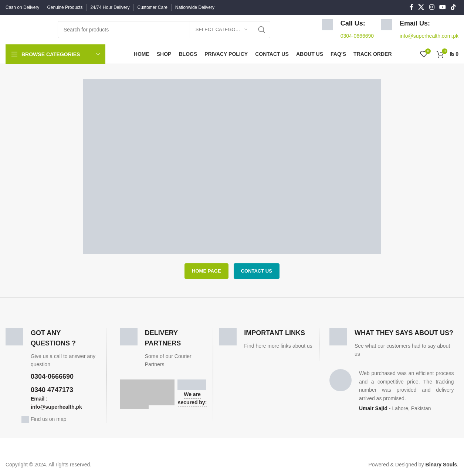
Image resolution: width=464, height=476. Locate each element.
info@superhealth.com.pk (429, 36)
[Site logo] (6, 30)
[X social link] (421, 7)
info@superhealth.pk (56, 407)
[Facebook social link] (411, 7)
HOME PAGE (206, 271)
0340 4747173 (52, 390)
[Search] (164, 30)
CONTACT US (257, 271)
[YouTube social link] (442, 7)
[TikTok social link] (453, 7)
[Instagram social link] (432, 7)
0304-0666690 (357, 36)
